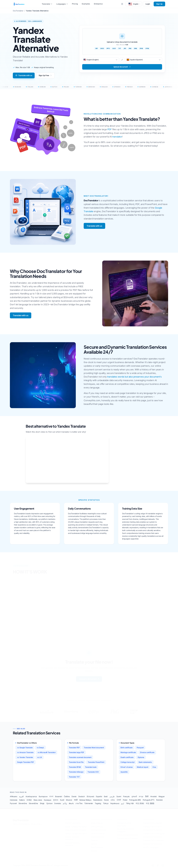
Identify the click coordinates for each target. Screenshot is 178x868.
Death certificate (127, 757)
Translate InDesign (76, 772)
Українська (115, 803)
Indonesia (14, 800)
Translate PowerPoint (96, 762)
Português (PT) (149, 800)
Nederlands (98, 800)
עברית (141, 796)
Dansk (74, 796)
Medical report (143, 767)
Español (99, 796)
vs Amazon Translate (25, 752)
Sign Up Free (45, 75)
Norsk (106, 800)
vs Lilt (39, 757)
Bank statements (145, 762)
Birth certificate (126, 748)
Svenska (58, 803)
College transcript (128, 762)
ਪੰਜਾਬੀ (119, 800)
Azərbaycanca (31, 796)
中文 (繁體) (150, 803)
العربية (21, 796)
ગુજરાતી (134, 796)
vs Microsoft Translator (47, 752)
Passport (140, 748)
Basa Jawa (38, 800)
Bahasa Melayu (85, 800)
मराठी (76, 800)
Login (148, 4)
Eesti (106, 796)
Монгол (69, 800)
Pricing (75, 4)
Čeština (67, 796)
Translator (47, 4)
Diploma (141, 757)
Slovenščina (33, 803)
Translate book (91, 767)
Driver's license (127, 767)
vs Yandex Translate (25, 757)
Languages (62, 4)
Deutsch (82, 796)
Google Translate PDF (25, 762)
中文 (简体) (140, 803)
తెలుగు (71, 803)
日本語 (29, 800)
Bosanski (59, 796)
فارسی (112, 796)
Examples (86, 4)
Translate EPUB (75, 767)
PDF (110, 129)
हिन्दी (147, 796)
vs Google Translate (25, 748)
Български (43, 796)
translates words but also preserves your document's (134, 377)
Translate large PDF (76, 752)
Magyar (162, 796)
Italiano (22, 800)
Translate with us (24, 75)
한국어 (56, 800)
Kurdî (62, 800)
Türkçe (106, 803)
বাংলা (51, 796)
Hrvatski (153, 796)
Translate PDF (74, 748)
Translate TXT (74, 777)
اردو (122, 803)
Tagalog (98, 803)
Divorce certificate (147, 752)
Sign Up (159, 4)
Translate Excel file (76, 762)
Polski (125, 800)
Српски (49, 803)
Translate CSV (93, 772)
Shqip (42, 803)
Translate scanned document (80, 757)
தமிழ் (65, 803)
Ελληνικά (90, 796)
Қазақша (47, 800)
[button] (134, 4)
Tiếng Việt (130, 803)
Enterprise (98, 4)
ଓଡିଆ (113, 800)
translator (117, 137)
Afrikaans (13, 796)
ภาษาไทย (79, 803)
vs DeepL (40, 748)
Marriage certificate (128, 752)
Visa (154, 767)
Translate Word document (94, 748)
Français (126, 796)
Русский (13, 803)
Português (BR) (135, 800)
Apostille (124, 772)
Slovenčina (23, 803)
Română (159, 800)
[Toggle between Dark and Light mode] (122, 4)
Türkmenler (89, 803)
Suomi (119, 796)
